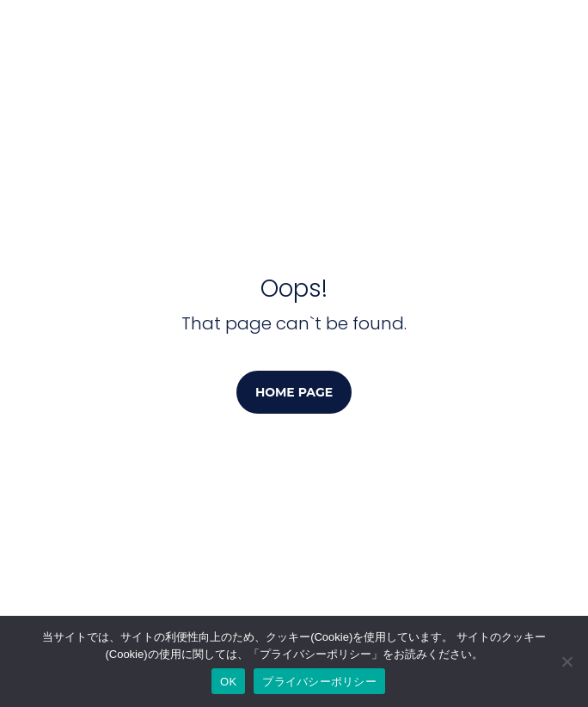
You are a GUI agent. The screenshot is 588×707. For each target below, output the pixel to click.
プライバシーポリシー (319, 682)
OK (228, 682)
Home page (294, 392)
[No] (567, 661)
